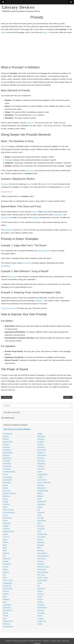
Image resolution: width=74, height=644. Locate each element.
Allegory (6, 436)
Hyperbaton (42, 521)
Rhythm (6, 594)
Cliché (40, 472)
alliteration (58, 215)
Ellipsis (40, 493)
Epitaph (40, 496)
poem (29, 184)
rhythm (4, 32)
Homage (41, 518)
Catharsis (41, 469)
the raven (27, 263)
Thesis (40, 616)
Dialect (5, 485)
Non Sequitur (42, 553)
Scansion (5, 184)
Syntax (5, 613)
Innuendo (41, 529)
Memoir (6, 542)
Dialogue (41, 485)
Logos (5, 540)
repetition (8, 230)
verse (45, 212)
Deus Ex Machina (44, 483)
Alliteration (41, 436)
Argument (41, 461)
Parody (5, 567)
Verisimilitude (8, 627)
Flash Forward (8, 510)
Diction (5, 488)
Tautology (41, 613)
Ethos (40, 499)
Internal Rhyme (9, 531)
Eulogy (5, 502)
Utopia (40, 624)
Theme (5, 616)
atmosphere (6, 266)
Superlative (7, 605)
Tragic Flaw (42, 621)
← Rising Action (7, 397)
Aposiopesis (42, 455)
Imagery (6, 526)
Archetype (7, 461)
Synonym (41, 610)
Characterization (9, 472)
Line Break (41, 537)
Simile (40, 597)
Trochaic (8, 160)
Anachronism (8, 442)
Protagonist (7, 586)
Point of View (8, 580)
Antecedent (42, 450)
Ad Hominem (8, 434)
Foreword (41, 512)
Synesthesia (7, 610)
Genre (5, 515)
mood (70, 230)
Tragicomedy (8, 621)
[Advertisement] (37, 49)
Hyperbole (7, 523)
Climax (5, 474)
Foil (39, 510)
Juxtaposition (42, 534)
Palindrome (42, 559)
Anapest (40, 445)
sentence (30, 123)
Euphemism (42, 502)
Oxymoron (7, 559)
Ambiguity (41, 439)
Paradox (41, 561)
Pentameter (42, 570)
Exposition (41, 504)
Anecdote (41, 447)
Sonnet (64, 187)
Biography (41, 464)
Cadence (41, 466)
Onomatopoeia (43, 556)
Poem (5, 578)
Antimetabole (8, 453)
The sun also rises (9, 308)
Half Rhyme (7, 518)
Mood (5, 548)
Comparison (7, 477)
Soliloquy (6, 599)
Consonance (42, 480)
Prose (40, 583)
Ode (4, 556)
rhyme (45, 32)
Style (5, 602)
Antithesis (41, 453)
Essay (5, 499)
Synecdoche (42, 608)
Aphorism (6, 455)
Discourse (7, 491)
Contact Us (47, 641)
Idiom (39, 523)
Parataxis (41, 564)
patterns (34, 212)
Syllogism (41, 605)
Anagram (41, 442)
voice (34, 115)
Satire (5, 597)
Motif (39, 548)
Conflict (40, 477)
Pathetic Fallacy (43, 567)
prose (36, 218)
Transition (6, 624)
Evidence (6, 504)
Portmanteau (42, 580)
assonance (5, 218)
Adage (40, 434)
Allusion (6, 439)
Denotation (7, 483)
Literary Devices (18, 7)
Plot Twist (41, 575)
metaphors (39, 301)
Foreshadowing (9, 512)
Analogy (6, 445)
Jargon (5, 534)
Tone (5, 618)
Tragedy (40, 618)
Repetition (41, 589)
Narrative (41, 551)
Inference (6, 529)
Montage (41, 545)
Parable (6, 561)
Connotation (7, 480)
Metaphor (41, 542)
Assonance (7, 464)
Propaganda (7, 583)
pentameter (30, 171)
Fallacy (40, 507)
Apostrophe (7, 458)
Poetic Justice (43, 578)
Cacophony (7, 466)
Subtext (40, 602)
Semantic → (68, 397)
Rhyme (40, 591)
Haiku (40, 515)
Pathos (5, 570)
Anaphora (6, 447)
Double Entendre (9, 493)
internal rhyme (43, 251)
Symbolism (7, 608)
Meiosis (40, 540)
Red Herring (7, 589)
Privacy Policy (56, 641)
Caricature (7, 469)
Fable (5, 507)
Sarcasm (41, 594)
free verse (13, 277)
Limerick (6, 537)
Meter (3, 146)
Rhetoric (6, 591)
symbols (48, 184)
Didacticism (42, 488)
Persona (6, 572)
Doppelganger (43, 491)
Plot (4, 575)
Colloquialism (42, 474)
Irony (39, 531)
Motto (5, 551)
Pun (39, 586)
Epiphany (6, 496)
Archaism (41, 458)
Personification (43, 572)
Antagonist (7, 450)
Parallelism (7, 564)
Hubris (5, 521)
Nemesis (6, 553)
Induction (41, 526)
